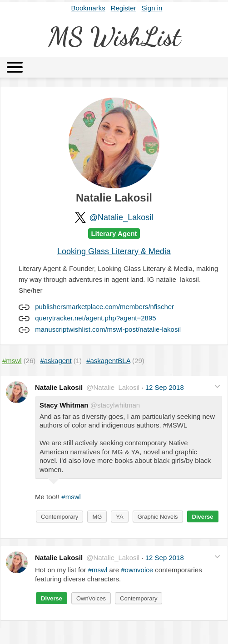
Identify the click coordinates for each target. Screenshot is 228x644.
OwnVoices (91, 598)
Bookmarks (88, 8)
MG (97, 517)
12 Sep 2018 (165, 387)
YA (119, 517)
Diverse (203, 517)
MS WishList (114, 37)
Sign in (152, 8)
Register (124, 8)
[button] (217, 386)
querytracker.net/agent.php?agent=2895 (95, 318)
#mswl (71, 497)
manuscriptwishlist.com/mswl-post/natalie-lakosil (108, 329)
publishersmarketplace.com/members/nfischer (104, 307)
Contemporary (59, 517)
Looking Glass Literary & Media (114, 251)
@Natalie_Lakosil (121, 217)
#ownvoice (137, 570)
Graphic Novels (158, 517)
